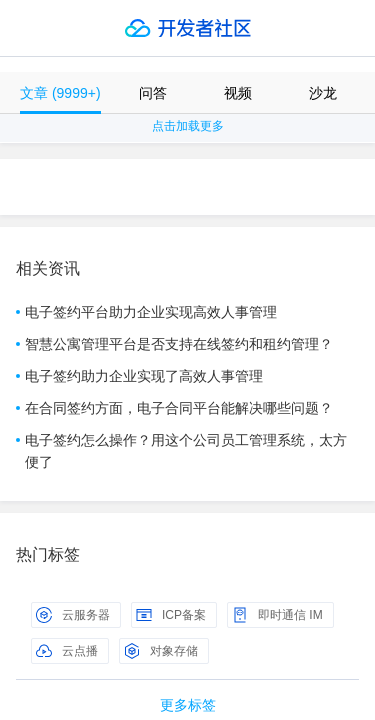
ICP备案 (171, 615)
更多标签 (188, 705)
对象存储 (161, 651)
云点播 (67, 651)
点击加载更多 (188, 126)
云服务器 (73, 615)
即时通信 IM (277, 615)
